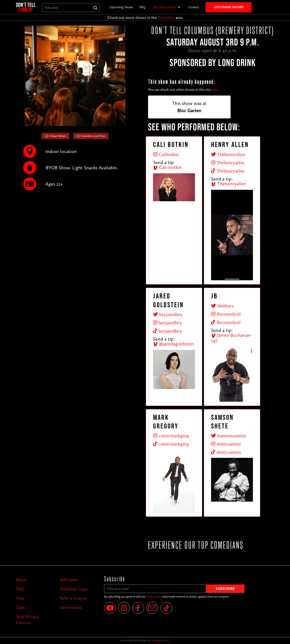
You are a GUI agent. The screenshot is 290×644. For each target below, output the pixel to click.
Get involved (71, 607)
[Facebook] (138, 608)
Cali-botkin (167, 167)
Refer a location (73, 598)
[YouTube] (110, 608)
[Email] (152, 608)
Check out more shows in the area (145, 17)
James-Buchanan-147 (231, 338)
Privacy (157, 641)
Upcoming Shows (121, 7)
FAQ (142, 7)
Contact (194, 7)
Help (20, 598)
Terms (165, 641)
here (215, 89)
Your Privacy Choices (28, 620)
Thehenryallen (229, 184)
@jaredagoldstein (174, 344)
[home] (26, 7)
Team (21, 607)
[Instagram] (124, 608)
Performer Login (74, 589)
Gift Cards (69, 580)
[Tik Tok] (166, 608)
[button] (167, 7)
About (21, 580)
